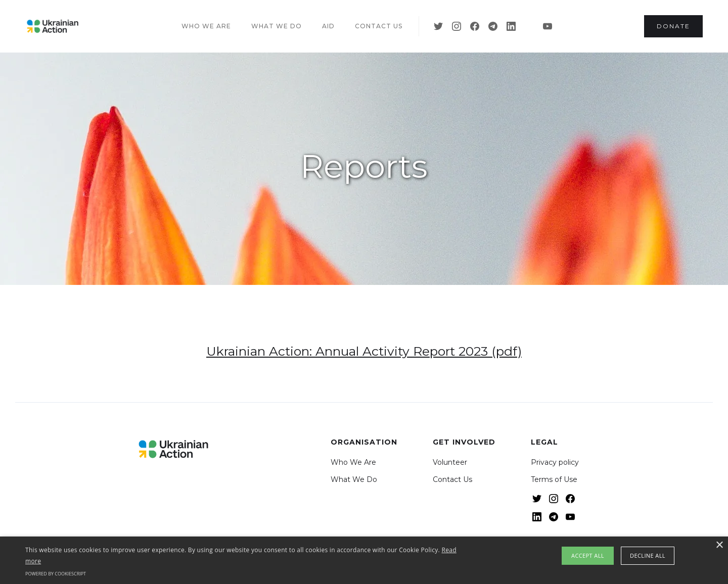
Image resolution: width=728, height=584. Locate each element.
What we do (277, 26)
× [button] (719, 545)
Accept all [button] (588, 555)
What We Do (354, 479)
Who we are (206, 26)
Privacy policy (555, 462)
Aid (328, 26)
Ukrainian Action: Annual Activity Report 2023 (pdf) (364, 351)
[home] (53, 26)
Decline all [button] (648, 555)
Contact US (379, 26)
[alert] (364, 560)
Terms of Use (554, 479)
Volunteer (450, 462)
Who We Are (353, 462)
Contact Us (452, 479)
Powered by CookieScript (56, 574)
